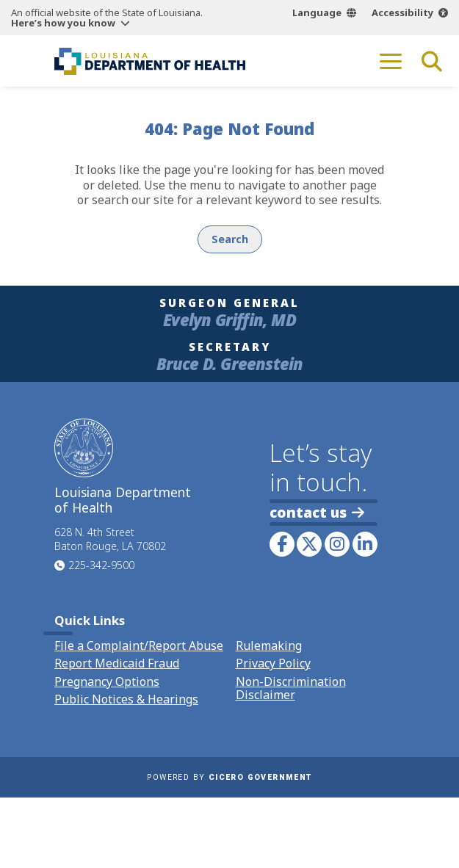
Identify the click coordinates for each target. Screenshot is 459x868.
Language (317, 12)
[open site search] (432, 61)
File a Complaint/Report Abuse (139, 645)
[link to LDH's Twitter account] (309, 544)
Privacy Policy (273, 663)
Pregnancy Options (107, 681)
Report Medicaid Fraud (117, 663)
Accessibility (402, 12)
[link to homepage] (150, 61)
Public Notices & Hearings (126, 699)
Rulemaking (269, 645)
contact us (317, 512)
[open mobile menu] (391, 61)
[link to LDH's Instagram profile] (337, 544)
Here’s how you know (63, 23)
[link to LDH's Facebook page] (282, 544)
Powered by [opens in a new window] (229, 777)
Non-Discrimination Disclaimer (291, 688)
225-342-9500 (101, 565)
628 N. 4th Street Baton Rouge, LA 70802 (110, 539)
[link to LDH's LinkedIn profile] (365, 544)
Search (230, 239)
